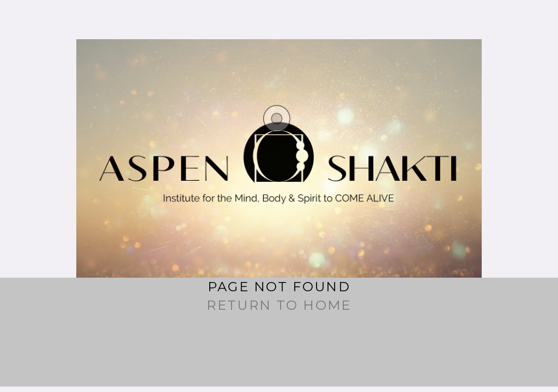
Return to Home (279, 305)
